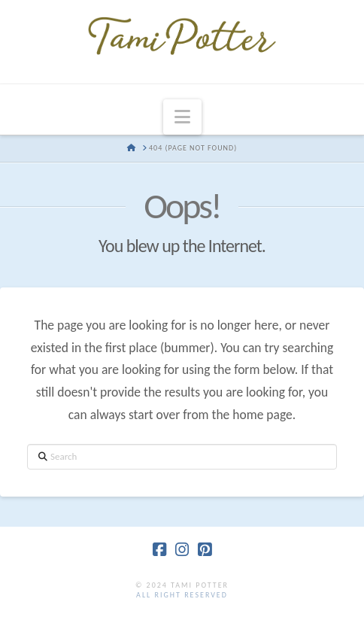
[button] (182, 117)
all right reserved (182, 595)
